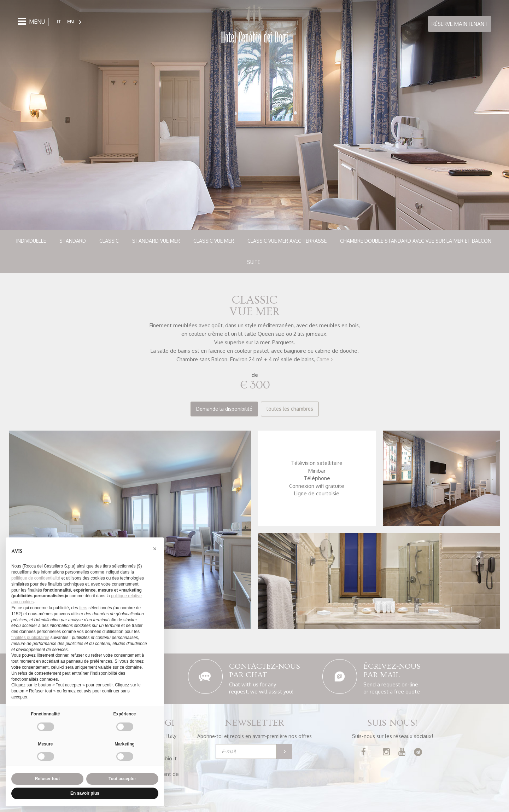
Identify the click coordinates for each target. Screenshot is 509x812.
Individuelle (31, 241)
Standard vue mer (156, 241)
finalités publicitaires (30, 638)
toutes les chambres (290, 409)
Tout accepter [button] (122, 779)
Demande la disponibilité (224, 409)
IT (59, 21)
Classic (109, 241)
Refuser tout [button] (48, 779)
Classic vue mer (214, 241)
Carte (324, 359)
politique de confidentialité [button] (36, 578)
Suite (254, 262)
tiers (83, 608)
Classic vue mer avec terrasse (287, 241)
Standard (73, 241)
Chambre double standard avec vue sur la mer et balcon (416, 241)
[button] (155, 549)
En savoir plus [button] (85, 793)
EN (71, 21)
